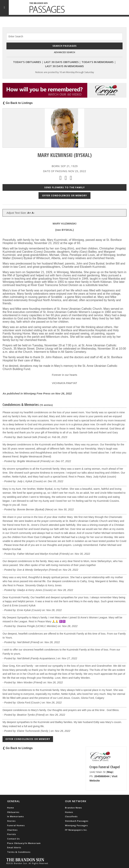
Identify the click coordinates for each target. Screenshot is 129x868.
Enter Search (16, 36)
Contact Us (13, 839)
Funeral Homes (16, 825)
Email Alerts (14, 847)
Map (110, 772)
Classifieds (71, 816)
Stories (11, 821)
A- (33, 213)
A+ (29, 213)
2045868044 (102, 776)
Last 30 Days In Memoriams (64, 66)
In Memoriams (15, 816)
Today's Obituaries (27, 62)
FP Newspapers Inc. (76, 830)
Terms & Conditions (19, 852)
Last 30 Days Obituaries (61, 62)
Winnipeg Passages (76, 825)
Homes (69, 812)
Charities (12, 830)
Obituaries (13, 812)
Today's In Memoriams (98, 62)
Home (11, 808)
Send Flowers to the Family (64, 187)
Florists (12, 834)
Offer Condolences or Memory (64, 195)
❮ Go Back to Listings (18, 103)
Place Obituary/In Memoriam (24, 843)
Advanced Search (64, 52)
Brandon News (73, 808)
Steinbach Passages (77, 821)
